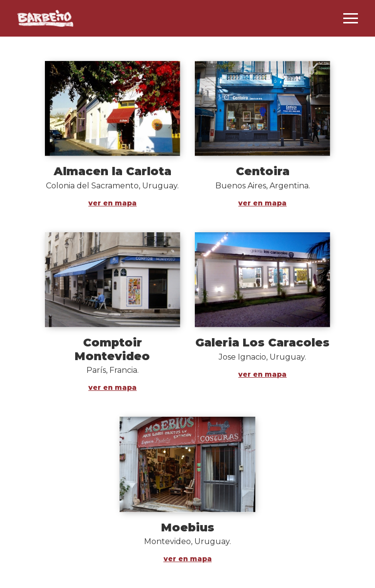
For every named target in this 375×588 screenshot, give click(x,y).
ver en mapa (113, 203)
